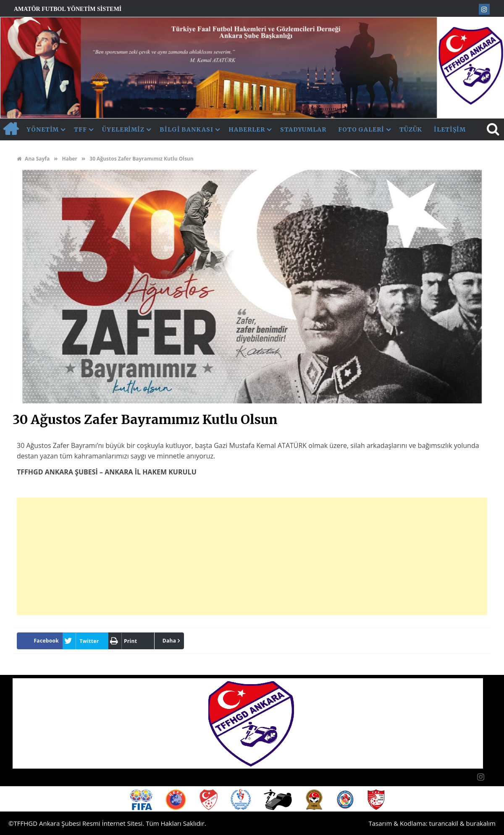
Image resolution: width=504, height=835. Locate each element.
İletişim (450, 129)
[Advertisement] (252, 556)
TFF (80, 129)
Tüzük (411, 129)
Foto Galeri (361, 129)
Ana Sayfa (33, 159)
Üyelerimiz (123, 129)
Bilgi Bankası (186, 129)
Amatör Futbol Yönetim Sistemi (68, 9)
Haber (70, 159)
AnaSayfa (10, 129)
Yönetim (43, 129)
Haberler (247, 129)
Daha (169, 641)
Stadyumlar (303, 129)
